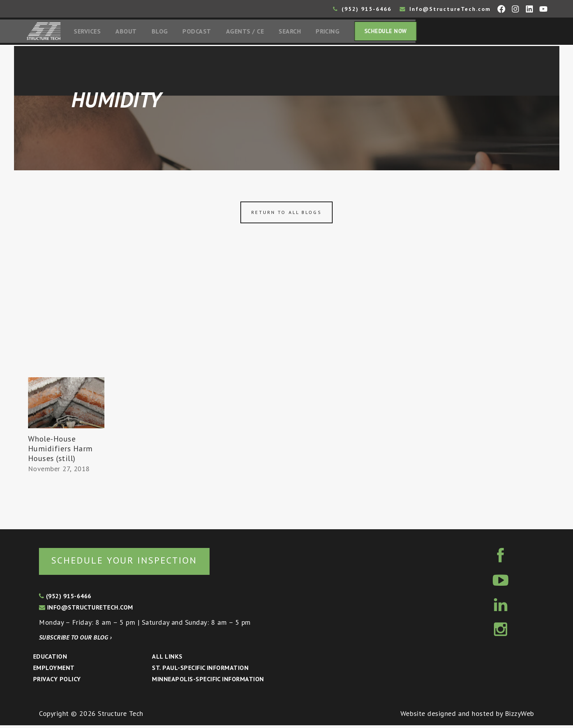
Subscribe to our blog (75, 640)
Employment (54, 670)
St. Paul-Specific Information (200, 670)
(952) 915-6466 (362, 9)
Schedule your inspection (131, 562)
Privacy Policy (57, 681)
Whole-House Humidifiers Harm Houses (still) (61, 451)
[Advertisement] (287, 321)
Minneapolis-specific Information (208, 681)
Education (50, 659)
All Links (167, 659)
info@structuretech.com (86, 610)
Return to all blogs (286, 214)
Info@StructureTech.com (445, 9)
